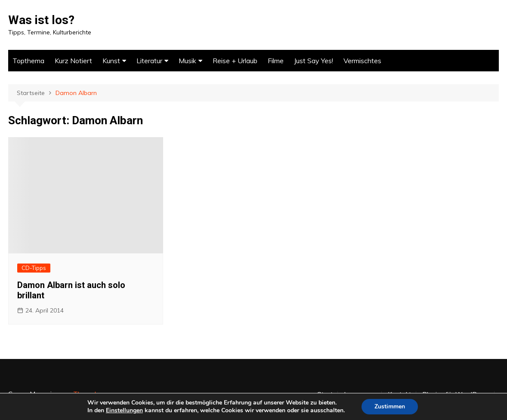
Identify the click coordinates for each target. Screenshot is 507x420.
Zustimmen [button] (390, 406)
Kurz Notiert (73, 61)
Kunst (111, 61)
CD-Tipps (34, 268)
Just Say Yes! (314, 61)
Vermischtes (362, 61)
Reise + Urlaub (235, 61)
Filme (276, 61)
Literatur (149, 61)
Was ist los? (41, 20)
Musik (187, 61)
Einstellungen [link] (124, 410)
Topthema (28, 61)
